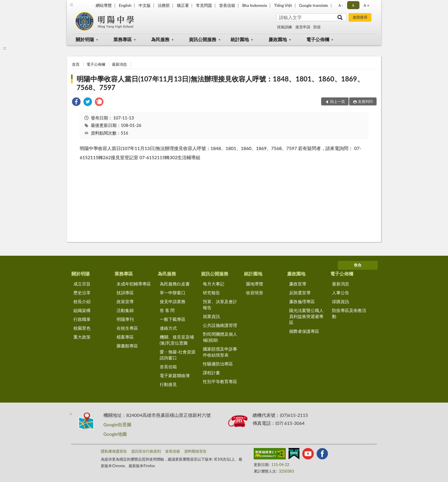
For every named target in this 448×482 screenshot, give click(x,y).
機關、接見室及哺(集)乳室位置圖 (177, 340)
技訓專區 (125, 293)
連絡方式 (168, 328)
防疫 (317, 27)
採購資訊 (341, 301)
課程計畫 (211, 373)
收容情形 (255, 293)
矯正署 (183, 5)
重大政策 (82, 337)
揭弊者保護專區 (304, 331)
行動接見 (168, 384)
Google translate (314, 5)
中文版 (145, 5)
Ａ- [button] (340, 5)
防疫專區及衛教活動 (349, 313)
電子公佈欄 (318, 39)
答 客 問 (167, 310)
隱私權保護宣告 (114, 451)
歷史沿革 (82, 293)
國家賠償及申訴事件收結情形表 (220, 352)
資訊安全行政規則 (146, 451)
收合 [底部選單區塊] (358, 265)
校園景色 (82, 328)
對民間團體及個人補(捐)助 (220, 337)
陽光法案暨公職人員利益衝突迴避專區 (306, 316)
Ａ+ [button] (366, 5)
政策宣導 (125, 301)
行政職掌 (82, 319)
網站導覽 (104, 5)
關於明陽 (85, 39)
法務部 (164, 5)
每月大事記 (214, 284)
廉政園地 (278, 39)
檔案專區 (125, 337)
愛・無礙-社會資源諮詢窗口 (178, 355)
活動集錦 (125, 310)
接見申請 (303, 27)
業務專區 (123, 39)
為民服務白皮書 (175, 284)
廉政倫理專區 (302, 301)
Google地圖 (115, 434)
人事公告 (341, 293)
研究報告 (211, 293)
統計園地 (240, 39)
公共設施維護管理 (220, 325)
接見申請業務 (173, 301)
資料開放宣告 (195, 451)
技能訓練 (285, 27)
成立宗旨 (82, 284)
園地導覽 (255, 284)
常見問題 (204, 5)
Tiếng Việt (283, 5)
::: (71, 4)
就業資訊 (211, 316)
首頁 (76, 64)
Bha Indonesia (255, 5)
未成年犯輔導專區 (134, 284)
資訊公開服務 (203, 39)
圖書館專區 (127, 346)
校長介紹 (82, 301)
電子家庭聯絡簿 (175, 375)
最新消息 (119, 64)
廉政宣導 (298, 284)
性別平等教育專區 (220, 381)
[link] (76, 102)
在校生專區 (127, 328)
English (125, 5)
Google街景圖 (117, 424)
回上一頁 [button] (337, 101)
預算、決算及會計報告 (220, 304)
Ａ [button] (353, 5)
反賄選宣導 (300, 293)
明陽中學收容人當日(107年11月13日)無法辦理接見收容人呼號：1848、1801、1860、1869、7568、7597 (220, 83)
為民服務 (160, 39)
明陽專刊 (125, 319)
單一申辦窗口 (173, 293)
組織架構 (82, 310)
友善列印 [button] (365, 101)
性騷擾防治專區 (218, 364)
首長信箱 (227, 5)
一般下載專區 (173, 319)
